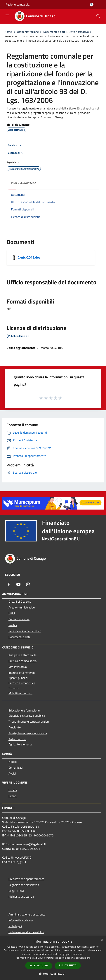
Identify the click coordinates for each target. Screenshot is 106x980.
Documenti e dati (54, 32)
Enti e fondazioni (19, 619)
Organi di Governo (20, 601)
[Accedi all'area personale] (92, 5)
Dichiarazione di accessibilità (26, 932)
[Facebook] (9, 584)
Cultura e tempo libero (22, 661)
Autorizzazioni (17, 739)
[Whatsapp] (28, 584)
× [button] (102, 940)
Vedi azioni (16, 153)
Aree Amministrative (22, 607)
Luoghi (13, 790)
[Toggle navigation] (7, 16)
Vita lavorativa (18, 667)
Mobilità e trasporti (20, 693)
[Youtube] (18, 584)
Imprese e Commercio (22, 673)
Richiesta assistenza (21, 897)
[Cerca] (98, 16)
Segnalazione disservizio (24, 885)
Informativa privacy (21, 920)
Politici (13, 625)
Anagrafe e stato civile (22, 655)
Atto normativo (79, 32)
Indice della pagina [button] (24, 183)
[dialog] (53, 958)
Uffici (12, 613)
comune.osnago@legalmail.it (27, 844)
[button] (53, 974)
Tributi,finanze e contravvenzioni (29, 721)
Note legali (15, 926)
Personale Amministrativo (25, 631)
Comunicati (16, 768)
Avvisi (12, 773)
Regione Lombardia (18, 4)
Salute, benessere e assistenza (28, 733)
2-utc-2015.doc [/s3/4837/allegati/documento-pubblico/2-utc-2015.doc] (29, 257)
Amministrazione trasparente (27, 914)
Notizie (13, 762)
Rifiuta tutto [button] (68, 965)
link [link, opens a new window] (88, 958)
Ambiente (15, 727)
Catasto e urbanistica (22, 683)
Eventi (13, 796)
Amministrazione (28, 32)
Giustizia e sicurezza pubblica (27, 716)
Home (8, 32)
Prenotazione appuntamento (26, 879)
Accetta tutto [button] (39, 966)
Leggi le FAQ (16, 891)
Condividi (15, 145)
